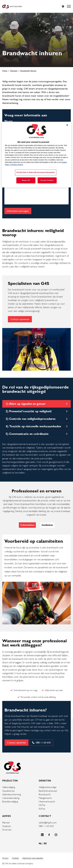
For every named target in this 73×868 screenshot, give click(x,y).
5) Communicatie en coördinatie (27, 434)
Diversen (7, 830)
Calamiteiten (27, 525)
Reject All (26, 180)
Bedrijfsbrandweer (48, 791)
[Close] (67, 125)
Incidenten (47, 525)
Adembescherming (12, 794)
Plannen (6, 822)
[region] (36, 155)
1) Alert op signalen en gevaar (26, 404)
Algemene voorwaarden (33, 858)
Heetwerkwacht (47, 801)
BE (45, 843)
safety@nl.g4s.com (48, 822)
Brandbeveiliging (10, 801)
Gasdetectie (8, 791)
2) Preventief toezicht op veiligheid (29, 411)
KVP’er (42, 809)
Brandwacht (45, 794)
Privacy (5, 858)
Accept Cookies (47, 180)
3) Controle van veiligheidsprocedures (31, 419)
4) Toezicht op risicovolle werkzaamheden (33, 426)
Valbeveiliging (9, 787)
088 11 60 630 (46, 826)
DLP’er (42, 805)
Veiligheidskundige (48, 787)
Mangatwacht (45, 798)
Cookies (15, 858)
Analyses (7, 826)
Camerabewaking (11, 798)
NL (41, 843)
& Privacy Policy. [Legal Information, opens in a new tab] (17, 165)
